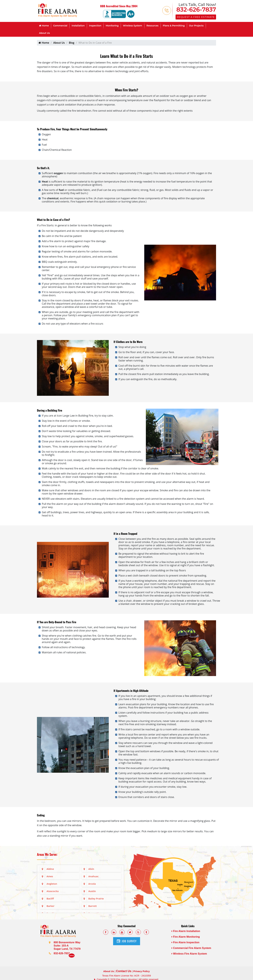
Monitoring (112, 26)
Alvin (91, 869)
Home (44, 26)
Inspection (95, 26)
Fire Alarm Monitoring (186, 937)
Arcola (92, 884)
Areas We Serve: (47, 854)
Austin (92, 891)
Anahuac (94, 876)
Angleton (52, 884)
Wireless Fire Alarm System (189, 954)
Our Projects (196, 26)
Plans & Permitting (174, 26)
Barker (51, 906)
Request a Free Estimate (196, 17)
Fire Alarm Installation (186, 931)
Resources (152, 26)
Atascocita (53, 891)
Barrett (93, 906)
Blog (72, 43)
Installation (78, 26)
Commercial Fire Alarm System (191, 948)
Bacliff (50, 898)
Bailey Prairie (96, 898)
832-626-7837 (196, 10)
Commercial (60, 26)
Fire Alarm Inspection (185, 942)
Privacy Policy (142, 971)
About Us (44, 33)
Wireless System (133, 26)
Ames (50, 876)
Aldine (50, 869)
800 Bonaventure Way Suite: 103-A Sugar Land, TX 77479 (67, 946)
